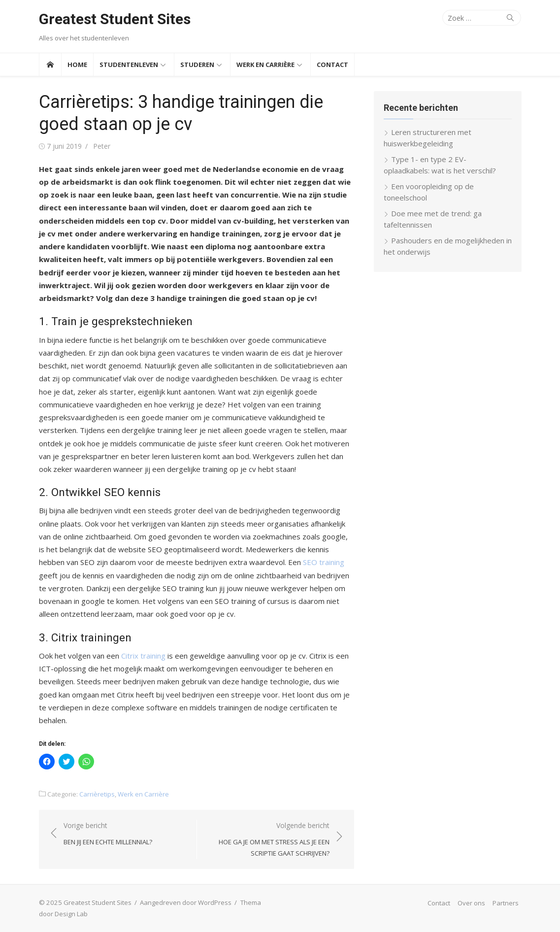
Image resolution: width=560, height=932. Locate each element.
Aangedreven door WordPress (186, 902)
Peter (102, 146)
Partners (506, 903)
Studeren (197, 65)
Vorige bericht (108, 834)
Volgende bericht (268, 840)
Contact (332, 65)
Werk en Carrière (265, 65)
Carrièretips (97, 794)
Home (77, 65)
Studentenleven (129, 65)
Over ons (471, 903)
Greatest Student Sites (115, 19)
